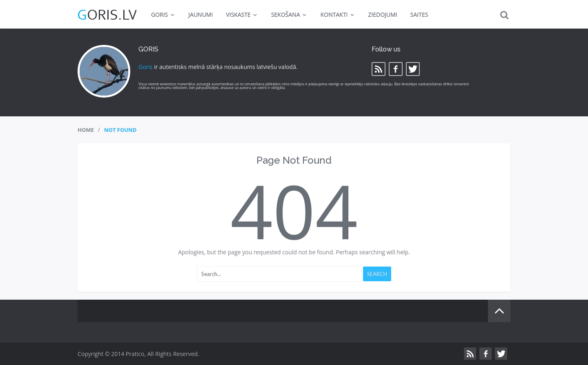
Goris (146, 67)
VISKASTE (242, 14)
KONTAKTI (338, 14)
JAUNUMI (200, 14)
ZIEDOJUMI (383, 14)
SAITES (419, 14)
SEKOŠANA (289, 14)
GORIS (163, 14)
